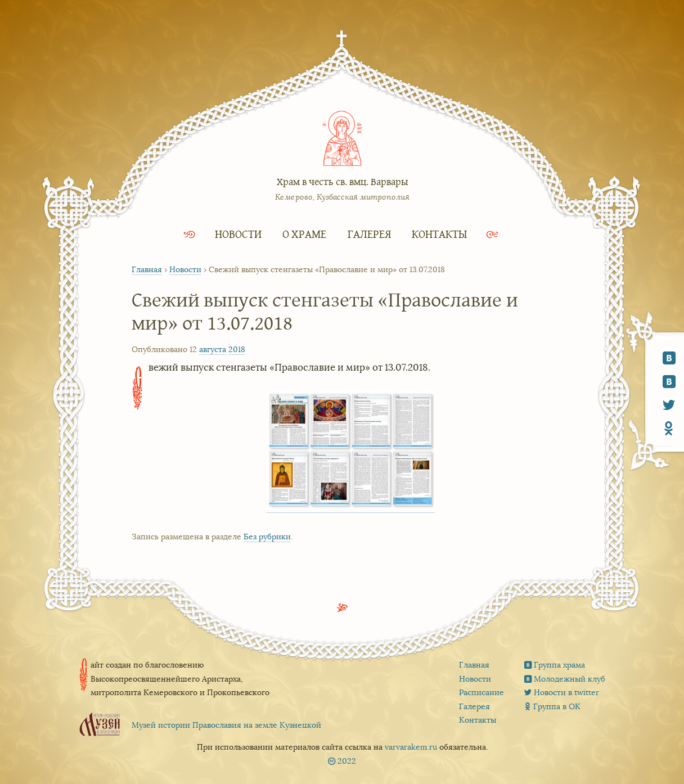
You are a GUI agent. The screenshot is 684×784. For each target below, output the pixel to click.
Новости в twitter (566, 692)
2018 (237, 350)
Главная (147, 270)
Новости (238, 234)
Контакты (439, 234)
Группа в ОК (557, 706)
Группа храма (559, 665)
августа (213, 350)
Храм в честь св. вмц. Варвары (342, 181)
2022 (347, 761)
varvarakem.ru (411, 747)
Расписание (481, 692)
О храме (304, 234)
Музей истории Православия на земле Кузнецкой (226, 725)
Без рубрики (267, 537)
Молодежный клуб (570, 679)
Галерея (369, 234)
